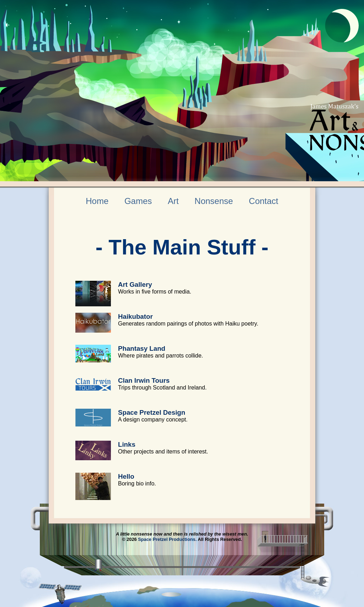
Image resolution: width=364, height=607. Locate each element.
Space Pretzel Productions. (167, 539)
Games (138, 201)
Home (97, 201)
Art (173, 201)
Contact (264, 201)
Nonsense (214, 201)
